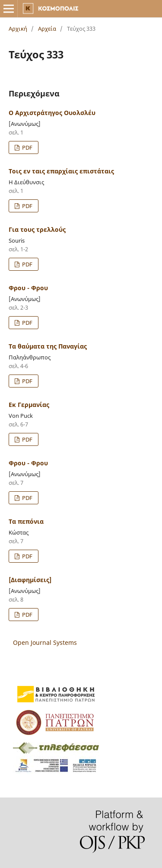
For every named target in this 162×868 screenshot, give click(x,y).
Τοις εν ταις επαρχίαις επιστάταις (61, 171)
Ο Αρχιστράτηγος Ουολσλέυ (52, 113)
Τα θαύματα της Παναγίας (48, 346)
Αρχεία (47, 29)
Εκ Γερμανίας (29, 405)
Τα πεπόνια (26, 521)
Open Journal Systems (45, 642)
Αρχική (18, 29)
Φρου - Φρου (28, 288)
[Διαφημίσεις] (30, 580)
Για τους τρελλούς (37, 229)
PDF (27, 147)
